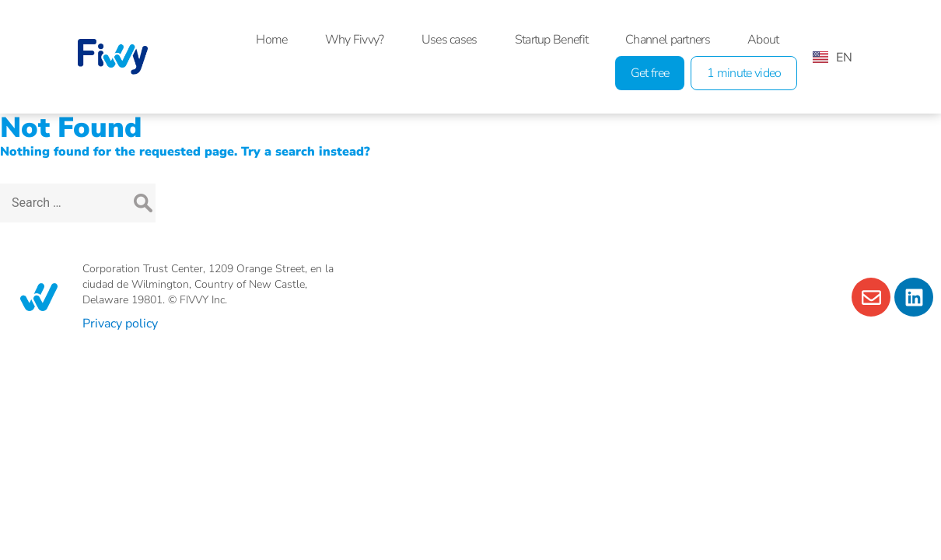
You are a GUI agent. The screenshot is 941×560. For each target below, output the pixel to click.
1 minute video (744, 73)
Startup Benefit (552, 40)
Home (271, 40)
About (763, 40)
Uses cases (450, 40)
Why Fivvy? (355, 40)
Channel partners (668, 40)
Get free (650, 73)
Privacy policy (120, 324)
